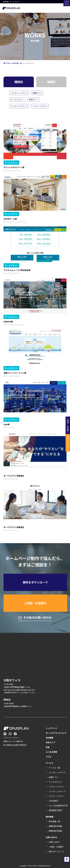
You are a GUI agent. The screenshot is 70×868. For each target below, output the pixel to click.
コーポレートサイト (19, 93)
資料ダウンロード (56, 851)
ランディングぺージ (57, 791)
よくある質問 (51, 752)
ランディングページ (19, 106)
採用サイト (33, 99)
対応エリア (51, 742)
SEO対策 (52, 801)
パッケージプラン (40, 106)
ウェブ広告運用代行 (57, 806)
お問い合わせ (54, 842)
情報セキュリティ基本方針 (13, 741)
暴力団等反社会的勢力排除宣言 (15, 745)
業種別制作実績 (55, 826)
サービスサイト (17, 99)
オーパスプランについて (56, 733)
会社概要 (50, 738)
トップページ (51, 728)
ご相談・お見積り (35, 603)
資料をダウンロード (35, 582)
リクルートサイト (56, 787)
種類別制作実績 (55, 831)
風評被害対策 (54, 810)
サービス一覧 (54, 768)
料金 (48, 747)
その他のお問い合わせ (37, 617)
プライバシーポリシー (12, 738)
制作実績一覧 (17, 63)
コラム (49, 757)
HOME (8, 63)
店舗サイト (37, 93)
